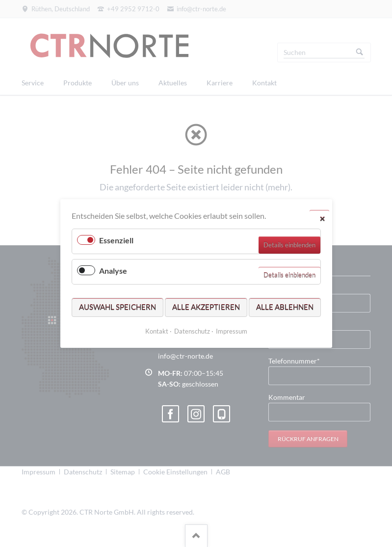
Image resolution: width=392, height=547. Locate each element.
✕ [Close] (322, 218)
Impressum (232, 331)
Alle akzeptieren (206, 307)
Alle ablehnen (285, 307)
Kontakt (157, 331)
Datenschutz (192, 331)
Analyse (113, 271)
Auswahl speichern (118, 307)
